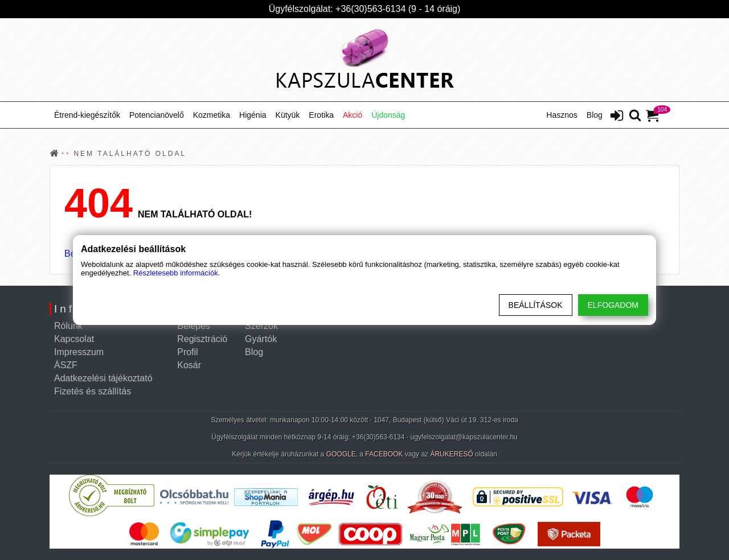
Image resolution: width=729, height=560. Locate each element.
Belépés (194, 326)
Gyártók (261, 339)
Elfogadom (613, 305)
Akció (353, 115)
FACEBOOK (384, 454)
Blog (595, 115)
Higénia (253, 115)
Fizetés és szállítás (93, 391)
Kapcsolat (74, 339)
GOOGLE (341, 454)
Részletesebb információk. (177, 273)
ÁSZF (66, 365)
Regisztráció (202, 339)
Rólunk (68, 326)
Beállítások (536, 305)
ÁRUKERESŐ (451, 454)
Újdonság (388, 115)
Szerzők (261, 326)
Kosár (189, 365)
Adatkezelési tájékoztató (103, 378)
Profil (187, 352)
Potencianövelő (157, 115)
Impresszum (79, 352)
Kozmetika (212, 115)
